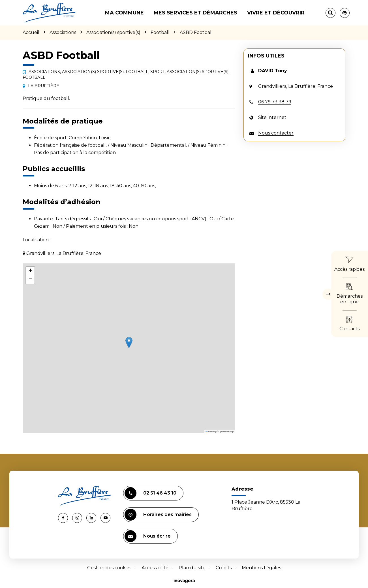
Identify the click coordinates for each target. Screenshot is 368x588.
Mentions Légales (261, 568)
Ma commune (124, 13)
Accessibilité (155, 568)
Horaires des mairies (158, 515)
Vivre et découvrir (276, 13)
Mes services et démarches (195, 13)
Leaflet (210, 432)
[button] (129, 343)
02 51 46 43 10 (150, 493)
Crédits (224, 568)
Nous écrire (148, 536)
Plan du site (192, 568)
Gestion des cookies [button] (109, 568)
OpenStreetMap (226, 432)
